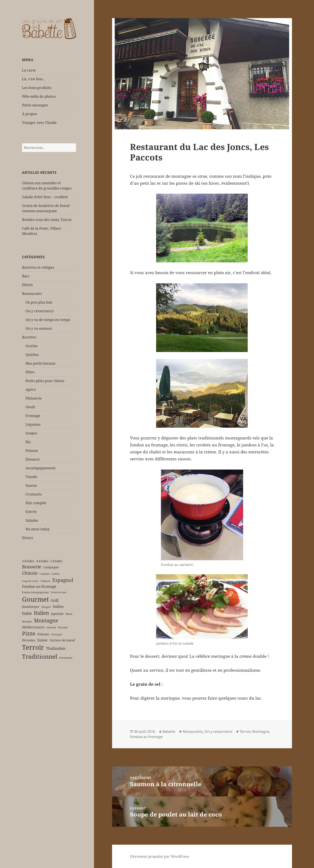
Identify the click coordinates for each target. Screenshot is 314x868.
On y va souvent (39, 328)
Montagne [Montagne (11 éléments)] (46, 620)
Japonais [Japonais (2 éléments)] (57, 614)
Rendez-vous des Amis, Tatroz (47, 220)
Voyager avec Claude (39, 123)
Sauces (31, 485)
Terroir (245, 731)
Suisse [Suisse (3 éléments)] (42, 640)
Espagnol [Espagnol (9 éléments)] (63, 580)
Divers (27, 538)
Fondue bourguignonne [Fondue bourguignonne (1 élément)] (35, 592)
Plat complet (36, 503)
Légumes (33, 424)
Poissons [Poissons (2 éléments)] (43, 634)
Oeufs (30, 407)
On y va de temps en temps (48, 320)
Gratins (32, 346)
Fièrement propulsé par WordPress (160, 856)
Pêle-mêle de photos (39, 96)
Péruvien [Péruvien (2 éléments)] (29, 640)
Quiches (32, 355)
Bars (26, 276)
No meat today (38, 529)
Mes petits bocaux (40, 363)
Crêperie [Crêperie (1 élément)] (45, 581)
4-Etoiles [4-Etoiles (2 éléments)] (42, 561)
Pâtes (30, 372)
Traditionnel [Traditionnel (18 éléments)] (40, 656)
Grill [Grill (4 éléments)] (55, 600)
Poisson (32, 451)
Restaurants (32, 294)
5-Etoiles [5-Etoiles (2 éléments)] (56, 561)
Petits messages (35, 105)
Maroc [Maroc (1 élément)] (69, 614)
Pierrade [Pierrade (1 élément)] (63, 627)
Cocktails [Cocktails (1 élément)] (44, 574)
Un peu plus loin (39, 302)
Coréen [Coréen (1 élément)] (55, 574)
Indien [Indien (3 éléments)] (58, 607)
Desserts (33, 459)
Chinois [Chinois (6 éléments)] (30, 573)
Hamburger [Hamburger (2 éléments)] (31, 607)
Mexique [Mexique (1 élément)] (27, 622)
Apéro (31, 390)
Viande (31, 477)
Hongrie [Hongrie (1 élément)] (46, 607)
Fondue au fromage (146, 737)
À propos (29, 114)
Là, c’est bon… (34, 79)
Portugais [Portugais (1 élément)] (57, 634)
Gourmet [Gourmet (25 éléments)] (35, 599)
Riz (28, 442)
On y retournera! (40, 311)
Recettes (29, 337)
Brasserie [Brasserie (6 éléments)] (32, 567)
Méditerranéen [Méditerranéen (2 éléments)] (33, 627)
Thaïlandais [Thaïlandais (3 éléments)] (56, 648)
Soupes (31, 433)
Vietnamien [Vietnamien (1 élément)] (66, 658)
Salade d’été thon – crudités (45, 197)
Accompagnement (41, 468)
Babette (169, 731)
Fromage (33, 416)
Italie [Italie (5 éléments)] (27, 613)
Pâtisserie (34, 398)
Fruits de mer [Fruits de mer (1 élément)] (59, 592)
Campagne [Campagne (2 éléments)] (51, 567)
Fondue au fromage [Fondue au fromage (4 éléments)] (39, 586)
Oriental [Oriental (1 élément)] (51, 627)
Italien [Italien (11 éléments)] (41, 613)
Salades (32, 520)
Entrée (31, 512)
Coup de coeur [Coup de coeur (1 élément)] (30, 581)
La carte (29, 70)
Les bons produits (37, 88)
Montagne (261, 731)
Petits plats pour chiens (45, 381)
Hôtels (27, 285)
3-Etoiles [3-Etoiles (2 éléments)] (28, 561)
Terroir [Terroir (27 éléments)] (33, 647)
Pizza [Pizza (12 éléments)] (29, 633)
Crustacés (34, 494)
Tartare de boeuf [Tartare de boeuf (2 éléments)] (62, 640)
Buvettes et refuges (38, 267)
